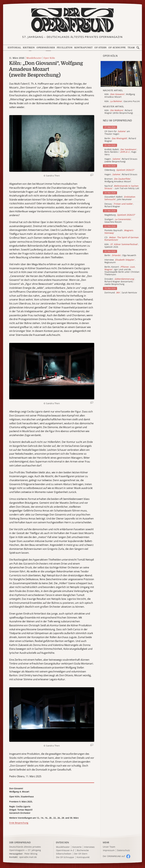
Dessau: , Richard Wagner (119, 205)
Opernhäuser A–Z (65, 850)
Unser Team (109, 847)
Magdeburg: (120, 215)
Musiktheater (34, 58)
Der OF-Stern (81, 854)
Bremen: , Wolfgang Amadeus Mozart (118, 180)
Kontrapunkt (83, 48)
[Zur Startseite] (72, 20)
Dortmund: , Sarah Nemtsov (121, 293)
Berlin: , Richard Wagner (120, 140)
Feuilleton (65, 48)
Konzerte (77, 847)
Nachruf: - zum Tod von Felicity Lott (122, 187)
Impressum (109, 850)
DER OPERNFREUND (20, 842)
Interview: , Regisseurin (120, 261)
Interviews (89, 847)
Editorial (14, 48)
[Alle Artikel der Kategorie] (121, 74)
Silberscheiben (64, 854)
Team (131, 48)
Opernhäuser (46, 48)
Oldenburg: (120, 170)
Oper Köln (49, 58)
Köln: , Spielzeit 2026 (121, 246)
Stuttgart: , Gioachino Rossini (118, 221)
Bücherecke (83, 850)
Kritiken (29, 48)
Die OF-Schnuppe (65, 857)
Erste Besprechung (19, 823)
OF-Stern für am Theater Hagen (117, 133)
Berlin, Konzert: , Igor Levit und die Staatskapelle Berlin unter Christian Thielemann (122, 271)
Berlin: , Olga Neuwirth (120, 255)
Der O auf (114, 856)
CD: (122, 239)
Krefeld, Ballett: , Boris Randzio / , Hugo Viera (121, 152)
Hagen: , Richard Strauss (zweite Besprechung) (121, 160)
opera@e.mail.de (28, 857)
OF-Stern (101, 48)
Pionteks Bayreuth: (119, 232)
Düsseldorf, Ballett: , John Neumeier (120, 198)
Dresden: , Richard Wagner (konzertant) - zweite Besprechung (120, 282)
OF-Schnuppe (117, 48)
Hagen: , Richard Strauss (121, 175)
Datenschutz (123, 850)
